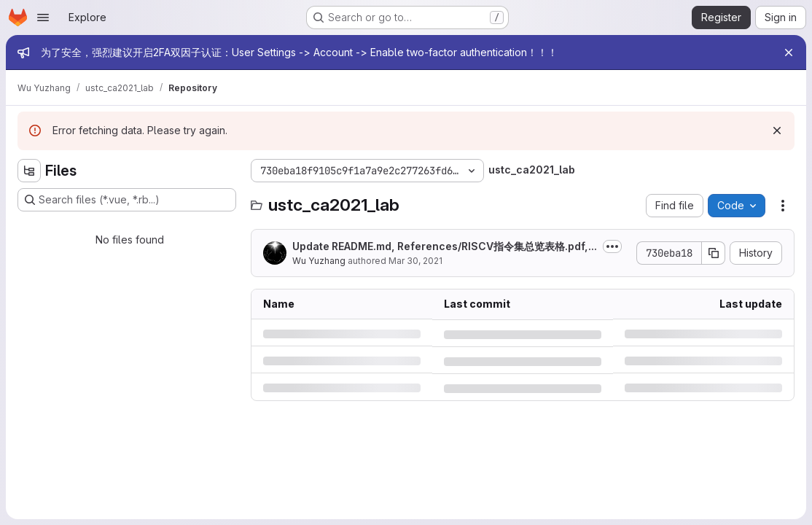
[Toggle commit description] (612, 246)
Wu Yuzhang (319, 261)
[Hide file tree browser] (29, 171)
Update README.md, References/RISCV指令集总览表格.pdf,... (445, 246)
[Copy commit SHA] (714, 253)
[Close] (789, 52)
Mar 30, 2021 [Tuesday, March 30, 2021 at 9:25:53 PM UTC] (415, 261)
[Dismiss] (777, 131)
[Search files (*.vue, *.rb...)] (127, 200)
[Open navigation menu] (43, 17)
